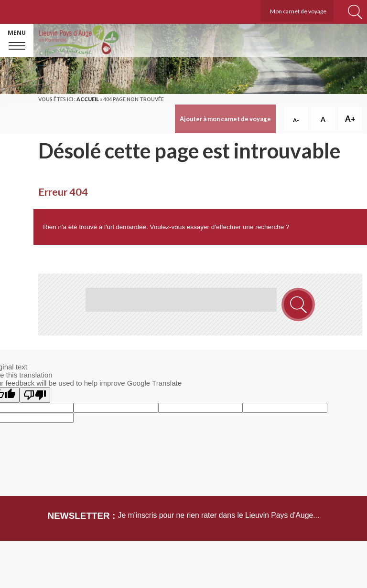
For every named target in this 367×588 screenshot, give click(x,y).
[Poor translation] (35, 395)
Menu (17, 33)
